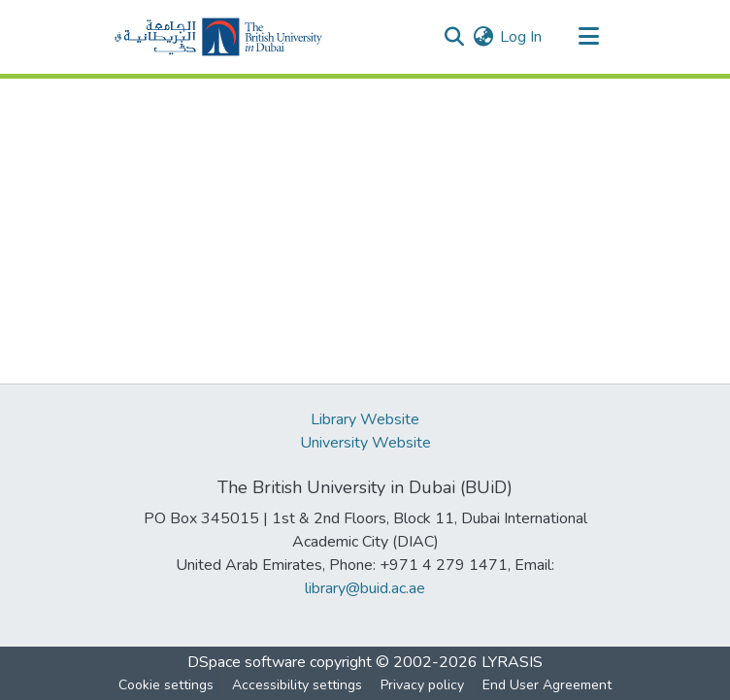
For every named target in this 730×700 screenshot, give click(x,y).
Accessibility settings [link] (297, 685)
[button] (218, 37)
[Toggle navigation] (588, 37)
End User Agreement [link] (547, 685)
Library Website (365, 419)
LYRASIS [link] (512, 662)
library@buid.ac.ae (365, 588)
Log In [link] (521, 37)
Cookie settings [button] (166, 685)
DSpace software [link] (247, 662)
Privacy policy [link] (422, 685)
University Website (365, 443)
